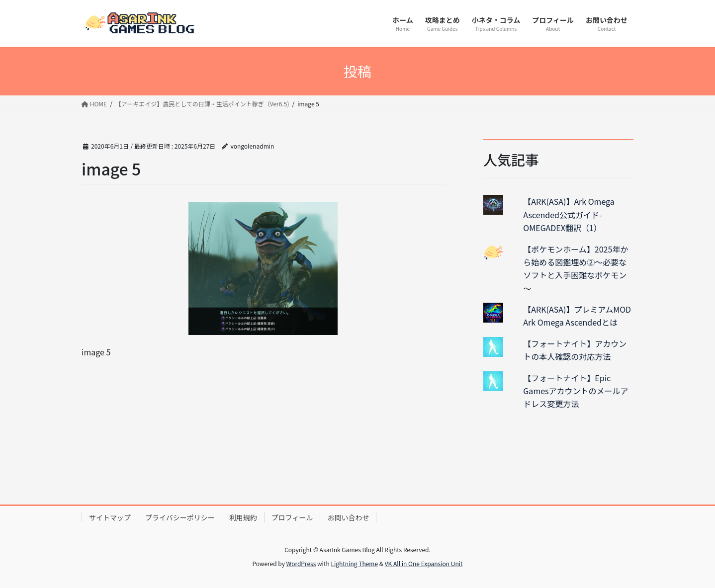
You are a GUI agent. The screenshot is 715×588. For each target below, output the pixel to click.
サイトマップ (110, 517)
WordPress (301, 563)
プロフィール (292, 517)
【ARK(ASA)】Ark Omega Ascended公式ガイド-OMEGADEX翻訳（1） (569, 214)
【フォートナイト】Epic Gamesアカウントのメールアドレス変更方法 (576, 391)
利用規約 (243, 517)
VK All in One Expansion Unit (424, 563)
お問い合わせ (348, 517)
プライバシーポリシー (180, 517)
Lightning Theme (354, 563)
